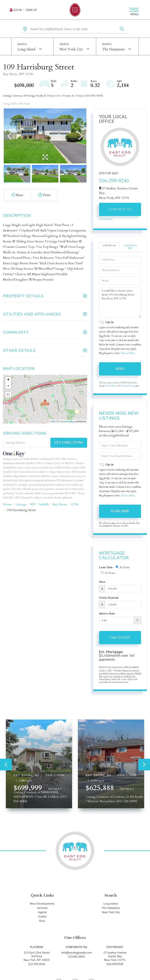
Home (7, 504)
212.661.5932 (76, 957)
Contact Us (120, 209)
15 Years (108, 573)
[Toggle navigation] (133, 10)
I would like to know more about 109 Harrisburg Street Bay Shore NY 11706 (120, 302)
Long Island (26, 49)
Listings (21, 504)
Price (102, 582)
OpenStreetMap (67, 421)
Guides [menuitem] (42, 917)
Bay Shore (60, 504)
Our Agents (106, 219)
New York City (71, 49)
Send (120, 369)
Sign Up (31, 10)
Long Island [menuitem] (111, 904)
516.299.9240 (115, 964)
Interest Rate (107, 614)
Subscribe (120, 511)
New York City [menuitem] (111, 912)
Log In (17, 10)
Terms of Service (127, 386)
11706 (74, 504)
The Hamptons (113, 49)
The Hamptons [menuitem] (111, 908)
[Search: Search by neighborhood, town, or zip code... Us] (75, 29)
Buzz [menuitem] (42, 921)
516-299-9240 (114, 181)
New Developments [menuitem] (42, 904)
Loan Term (106, 567)
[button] (122, 29)
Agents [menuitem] (42, 912)
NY (33, 504)
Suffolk (44, 504)
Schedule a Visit (130, 247)
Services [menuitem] (42, 908)
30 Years (123, 567)
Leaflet (53, 421)
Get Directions (69, 443)
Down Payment (109, 598)
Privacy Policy (128, 353)
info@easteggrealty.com (76, 953)
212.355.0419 (37, 964)
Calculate (120, 638)
